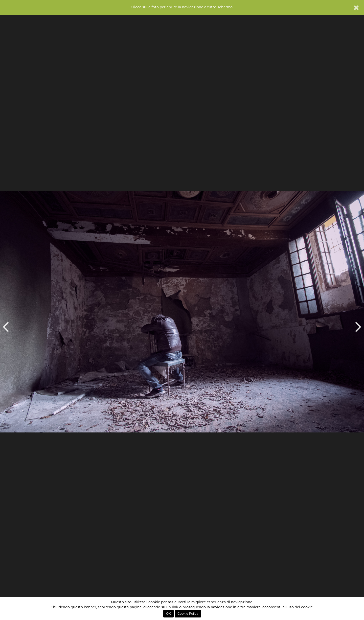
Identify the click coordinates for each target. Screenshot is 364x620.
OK (168, 614)
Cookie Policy (188, 614)
